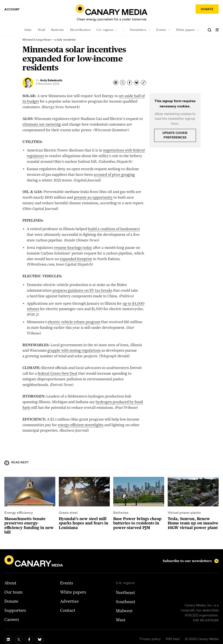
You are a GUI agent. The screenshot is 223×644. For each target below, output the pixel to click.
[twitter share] (123, 83)
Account (12, 10)
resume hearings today (73, 248)
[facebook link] (29, 639)
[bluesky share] (137, 83)
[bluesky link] (40, 639)
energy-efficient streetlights (81, 425)
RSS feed (173, 639)
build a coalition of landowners (114, 229)
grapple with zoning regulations (74, 350)
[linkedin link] (8, 639)
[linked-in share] (116, 83)
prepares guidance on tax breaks (82, 290)
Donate (207, 9)
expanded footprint (76, 259)
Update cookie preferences (175, 135)
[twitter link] (19, 639)
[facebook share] (130, 83)
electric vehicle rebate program (74, 322)
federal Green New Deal (57, 373)
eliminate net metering (42, 124)
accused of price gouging (114, 175)
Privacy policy (150, 639)
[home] (111, 10)
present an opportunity (93, 197)
